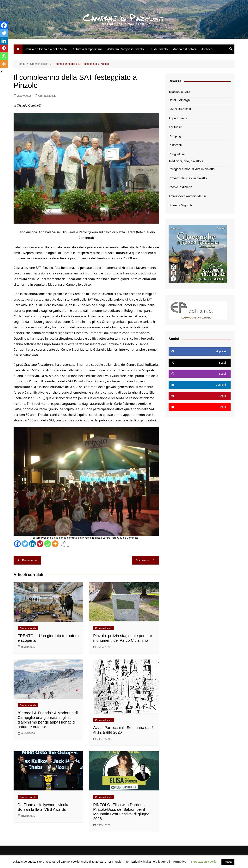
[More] (55, 544)
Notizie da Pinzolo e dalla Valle (46, 49)
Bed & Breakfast (180, 109)
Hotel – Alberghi (180, 100)
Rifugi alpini (177, 154)
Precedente (27, 560)
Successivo (145, 560)
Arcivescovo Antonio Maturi (187, 196)
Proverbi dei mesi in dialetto (188, 178)
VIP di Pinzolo (158, 49)
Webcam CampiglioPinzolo (125, 49)
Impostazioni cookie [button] (204, 862)
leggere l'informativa (172, 862)
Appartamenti (178, 118)
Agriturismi (176, 127)
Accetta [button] (228, 862)
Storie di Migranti (180, 205)
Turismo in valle (179, 92)
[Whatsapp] (48, 544)
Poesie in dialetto (180, 187)
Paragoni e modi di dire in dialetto (192, 169)
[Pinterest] (40, 544)
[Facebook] (17, 544)
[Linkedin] (32, 544)
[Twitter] (25, 544)
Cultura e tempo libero (87, 49)
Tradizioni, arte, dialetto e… (187, 161)
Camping (175, 136)
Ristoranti (175, 145)
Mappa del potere (185, 49)
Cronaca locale (47, 96)
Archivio (207, 49)
